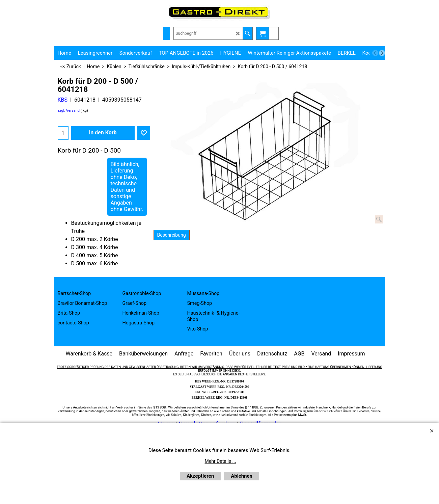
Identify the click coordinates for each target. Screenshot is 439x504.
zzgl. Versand (69, 111)
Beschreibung (172, 235)
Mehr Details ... (221, 461)
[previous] (375, 53)
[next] (382, 53)
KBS (63, 100)
